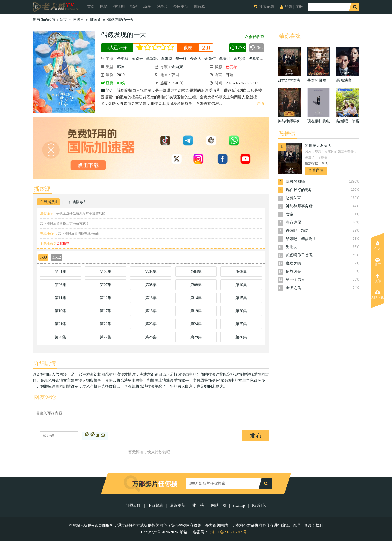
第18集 (151, 311)
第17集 (106, 311)
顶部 (378, 278)
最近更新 (178, 505)
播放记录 (267, 7)
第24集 (196, 324)
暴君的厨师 (295, 182)
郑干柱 (181, 59)
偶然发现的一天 (120, 20)
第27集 (106, 337)
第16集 (60, 311)
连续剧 (119, 7)
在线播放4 (48, 202)
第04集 (196, 272)
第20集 (241, 311)
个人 (378, 246)
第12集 (106, 298)
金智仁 (210, 59)
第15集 (241, 298)
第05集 (241, 272)
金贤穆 (239, 59)
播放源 (42, 189)
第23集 (151, 324)
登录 (289, 7)
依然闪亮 (293, 271)
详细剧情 (45, 363)
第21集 (60, 324)
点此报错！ (65, 244)
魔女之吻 (293, 263)
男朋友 (292, 247)
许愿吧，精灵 (297, 231)
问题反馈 (134, 505)
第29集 (196, 337)
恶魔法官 (293, 198)
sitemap (239, 505)
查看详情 (316, 170)
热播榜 (287, 133)
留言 (378, 262)
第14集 (196, 298)
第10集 (241, 285)
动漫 (147, 7)
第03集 (151, 272)
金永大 (196, 59)
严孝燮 (254, 59)
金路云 (137, 59)
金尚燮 (177, 67)
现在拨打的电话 (299, 190)
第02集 (106, 272)
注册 (299, 7)
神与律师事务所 (299, 206)
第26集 (60, 337)
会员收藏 (254, 37)
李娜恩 (167, 59)
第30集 (241, 337)
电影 (104, 7)
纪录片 (162, 7)
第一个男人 (295, 280)
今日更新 (181, 7)
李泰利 (225, 59)
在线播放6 (77, 202)
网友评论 (45, 397)
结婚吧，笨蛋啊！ (301, 239)
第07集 (106, 285)
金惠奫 (123, 59)
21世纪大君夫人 (318, 146)
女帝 (290, 214)
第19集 (196, 311)
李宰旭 (152, 59)
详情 (260, 104)
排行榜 (200, 7)
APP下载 (378, 295)
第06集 (60, 285)
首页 (91, 7)
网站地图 (219, 505)
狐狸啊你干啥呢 (299, 255)
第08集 (151, 285)
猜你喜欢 (290, 36)
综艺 (134, 7)
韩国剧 (96, 20)
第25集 (241, 324)
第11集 (60, 298)
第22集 (106, 324)
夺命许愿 (293, 222)
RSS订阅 (259, 505)
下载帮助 (155, 505)
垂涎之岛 (293, 288)
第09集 (196, 285)
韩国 (121, 67)
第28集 (151, 337)
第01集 (60, 272)
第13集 (151, 298)
